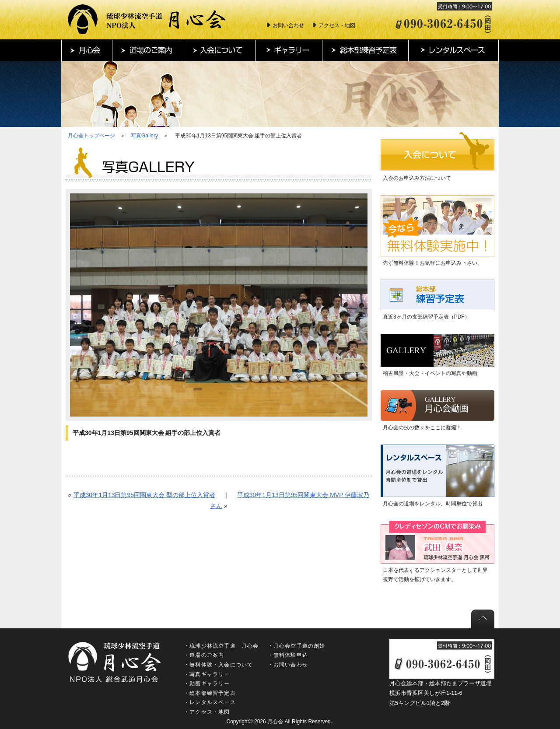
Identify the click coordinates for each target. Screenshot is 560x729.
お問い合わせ (288, 25)
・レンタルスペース (210, 702)
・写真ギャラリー (207, 674)
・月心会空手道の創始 (297, 646)
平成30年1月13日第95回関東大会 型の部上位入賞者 (144, 495)
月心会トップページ (91, 136)
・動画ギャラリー (207, 683)
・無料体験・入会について (218, 665)
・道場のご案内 (204, 655)
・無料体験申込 (288, 655)
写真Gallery (144, 136)
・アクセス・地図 (207, 712)
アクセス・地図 (337, 25)
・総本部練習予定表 (210, 693)
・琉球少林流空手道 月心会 (221, 646)
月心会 (275, 722)
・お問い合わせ (288, 665)
